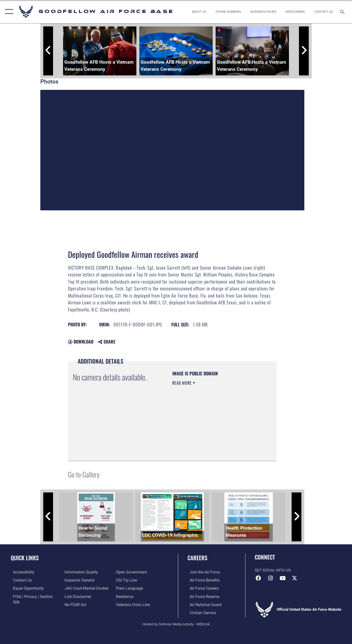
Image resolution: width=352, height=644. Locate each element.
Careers (197, 558)
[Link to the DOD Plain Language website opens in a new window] (129, 580)
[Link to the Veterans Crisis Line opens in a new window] (133, 596)
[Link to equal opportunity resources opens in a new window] (25, 588)
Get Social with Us (273, 570)
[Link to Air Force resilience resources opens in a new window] (125, 588)
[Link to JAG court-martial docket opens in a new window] (85, 580)
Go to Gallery (84, 474)
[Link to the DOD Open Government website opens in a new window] (78, 604)
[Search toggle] (343, 12)
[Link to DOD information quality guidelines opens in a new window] (26, 604)
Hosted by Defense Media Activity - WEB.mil (176, 623)
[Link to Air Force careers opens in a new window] (202, 588)
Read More (183, 383)
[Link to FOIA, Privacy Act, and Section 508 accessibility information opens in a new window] (33, 596)
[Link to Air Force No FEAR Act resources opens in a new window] (74, 596)
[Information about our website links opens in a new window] (77, 588)
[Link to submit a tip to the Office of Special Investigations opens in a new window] (126, 572)
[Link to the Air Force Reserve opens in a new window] (202, 596)
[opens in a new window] (21, 572)
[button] (8, 12)
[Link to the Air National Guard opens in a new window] (203, 604)
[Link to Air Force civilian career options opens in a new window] (200, 612)
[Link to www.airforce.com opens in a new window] (202, 572)
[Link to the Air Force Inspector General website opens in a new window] (78, 572)
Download (81, 342)
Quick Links (25, 558)
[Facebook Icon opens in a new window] (258, 578)
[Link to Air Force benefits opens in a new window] (202, 580)
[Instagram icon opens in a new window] (271, 578)
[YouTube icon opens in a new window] (283, 578)
